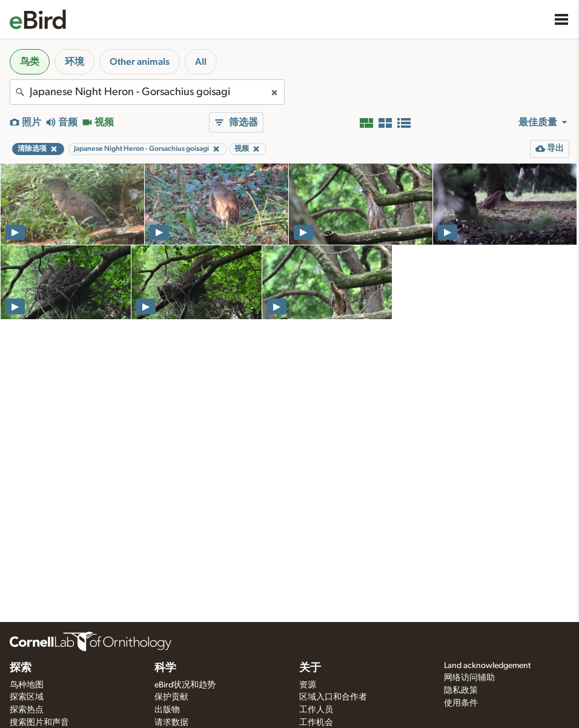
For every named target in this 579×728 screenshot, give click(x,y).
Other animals (140, 62)
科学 (165, 668)
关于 (310, 668)
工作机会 (316, 723)
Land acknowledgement (487, 666)
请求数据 (171, 723)
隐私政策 (461, 690)
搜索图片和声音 (39, 723)
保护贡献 (171, 697)
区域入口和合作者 (333, 697)
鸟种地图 (27, 685)
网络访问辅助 (469, 678)
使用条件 (461, 703)
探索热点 (27, 710)
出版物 (167, 710)
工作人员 (316, 710)
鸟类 (30, 62)
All (201, 62)
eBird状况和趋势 (185, 685)
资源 (308, 685)
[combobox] (147, 92)
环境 (74, 62)
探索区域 (27, 697)
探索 (21, 668)
